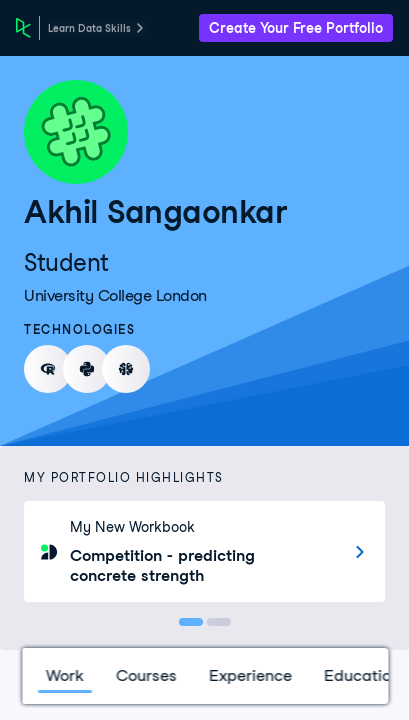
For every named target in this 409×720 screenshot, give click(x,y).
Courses (145, 675)
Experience (249, 675)
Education (361, 675)
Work (64, 675)
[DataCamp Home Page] (23, 28)
